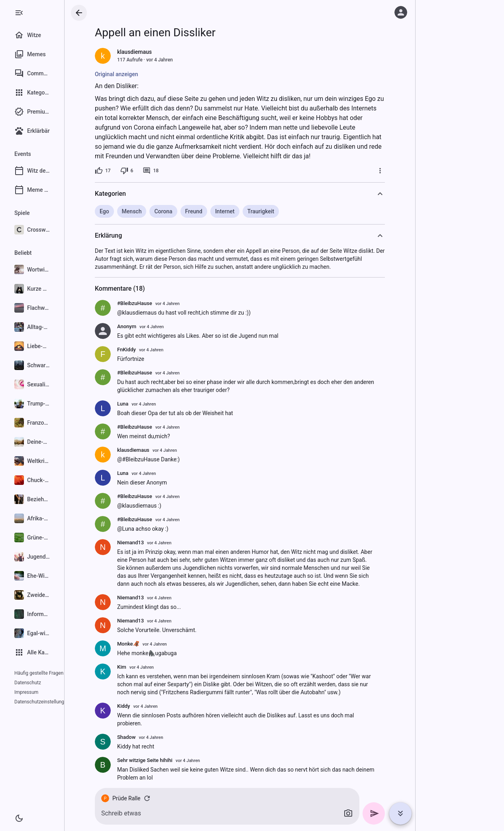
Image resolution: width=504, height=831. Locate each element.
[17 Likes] (122, 171)
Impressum (58, 683)
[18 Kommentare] (170, 171)
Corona (182, 211)
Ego (124, 211)
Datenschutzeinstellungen (42, 692)
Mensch (151, 211)
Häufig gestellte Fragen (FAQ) (45, 673)
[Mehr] (399, 171)
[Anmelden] (401, 12)
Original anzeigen (136, 74)
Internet (244, 211)
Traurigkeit (279, 211)
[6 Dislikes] (146, 171)
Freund (213, 211)
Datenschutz (28, 683)
